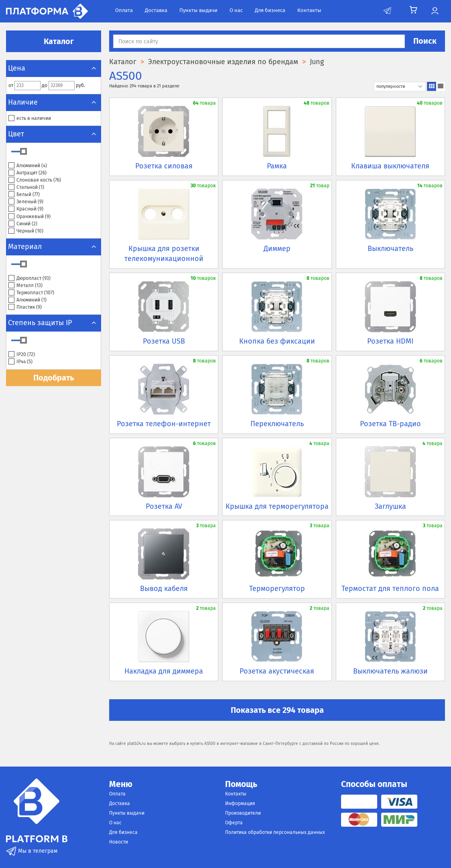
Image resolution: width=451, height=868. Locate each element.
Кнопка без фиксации (277, 341)
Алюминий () (28, 166)
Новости (119, 842)
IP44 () (20, 362)
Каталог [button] (54, 41)
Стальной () (26, 187)
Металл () (25, 286)
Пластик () (25, 307)
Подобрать (54, 378)
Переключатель (277, 424)
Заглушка (390, 506)
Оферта (234, 823)
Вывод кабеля (164, 589)
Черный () (26, 231)
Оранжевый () (29, 217)
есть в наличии (30, 118)
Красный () (26, 209)
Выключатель (390, 249)
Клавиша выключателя (390, 166)
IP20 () (22, 355)
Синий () (23, 224)
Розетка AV (164, 506)
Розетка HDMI (390, 341)
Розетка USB (164, 341)
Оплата (124, 10)
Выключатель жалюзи (390, 671)
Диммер (277, 249)
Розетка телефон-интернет (164, 424)
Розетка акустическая (277, 671)
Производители (243, 813)
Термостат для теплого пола (390, 589)
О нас (236, 10)
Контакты (309, 10)
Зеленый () (26, 202)
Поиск (425, 41)
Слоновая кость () (35, 180)
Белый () (24, 195)
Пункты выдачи (198, 10)
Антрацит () (27, 173)
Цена (54, 68)
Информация (240, 803)
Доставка (156, 10)
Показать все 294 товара (277, 710)
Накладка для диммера (164, 671)
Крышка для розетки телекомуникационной (164, 254)
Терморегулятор (277, 589)
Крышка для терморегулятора (277, 506)
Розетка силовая (164, 166)
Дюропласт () (29, 278)
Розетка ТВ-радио (390, 424)
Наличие (54, 102)
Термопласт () (31, 293)
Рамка (277, 166)
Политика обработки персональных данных (275, 832)
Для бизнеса (270, 10)
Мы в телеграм (32, 851)
